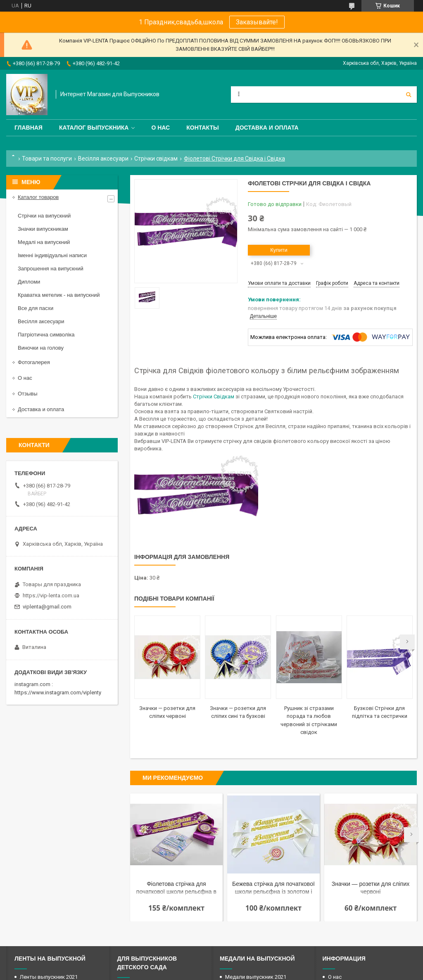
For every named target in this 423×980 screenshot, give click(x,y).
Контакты (202, 128)
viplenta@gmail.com (47, 607)
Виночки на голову (41, 348)
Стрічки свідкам (156, 159)
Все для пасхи (36, 308)
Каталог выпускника (94, 128)
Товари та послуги (47, 159)
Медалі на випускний (44, 242)
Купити (279, 250)
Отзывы (28, 394)
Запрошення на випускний (51, 269)
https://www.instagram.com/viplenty (58, 692)
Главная (29, 128)
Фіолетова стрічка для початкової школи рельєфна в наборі (176, 889)
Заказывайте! (257, 22)
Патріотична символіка (46, 335)
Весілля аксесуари (103, 159)
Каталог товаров (38, 197)
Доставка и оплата (267, 128)
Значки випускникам (43, 229)
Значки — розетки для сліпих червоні (371, 888)
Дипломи (29, 282)
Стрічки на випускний (44, 216)
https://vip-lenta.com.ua (51, 595)
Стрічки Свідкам (214, 396)
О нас (160, 128)
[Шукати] (409, 95)
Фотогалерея (34, 362)
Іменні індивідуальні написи (52, 255)
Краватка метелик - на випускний (59, 295)
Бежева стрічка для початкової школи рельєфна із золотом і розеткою (273, 889)
